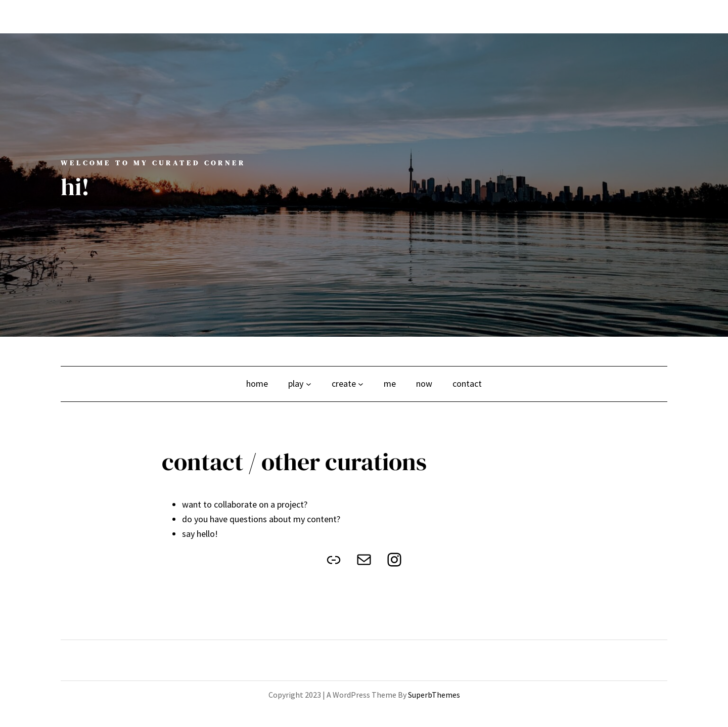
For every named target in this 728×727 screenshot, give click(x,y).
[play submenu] (309, 384)
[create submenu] (361, 384)
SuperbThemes (434, 695)
